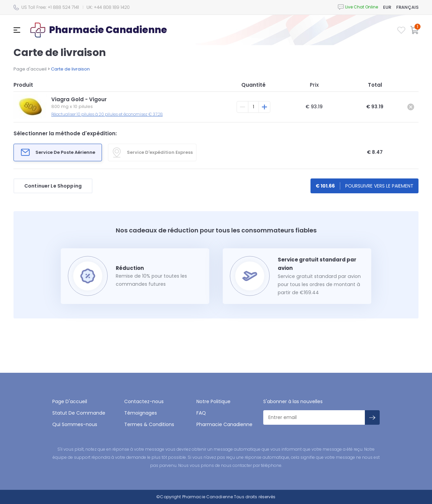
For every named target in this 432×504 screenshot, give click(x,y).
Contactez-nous (144, 401)
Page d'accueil (30, 69)
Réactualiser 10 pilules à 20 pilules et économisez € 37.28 (107, 114)
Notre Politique (213, 401)
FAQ (201, 413)
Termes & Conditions (149, 424)
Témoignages (141, 413)
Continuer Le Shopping (53, 186)
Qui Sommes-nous (75, 424)
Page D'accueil (70, 401)
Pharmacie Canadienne (224, 424)
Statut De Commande (79, 413)
